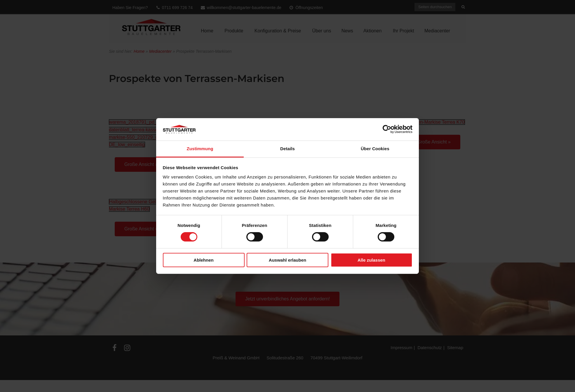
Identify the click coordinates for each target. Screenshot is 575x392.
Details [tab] (287, 149)
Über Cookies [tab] (375, 149)
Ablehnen (203, 260)
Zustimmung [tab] (200, 149)
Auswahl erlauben (287, 260)
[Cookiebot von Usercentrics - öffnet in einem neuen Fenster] (387, 129)
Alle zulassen (371, 260)
